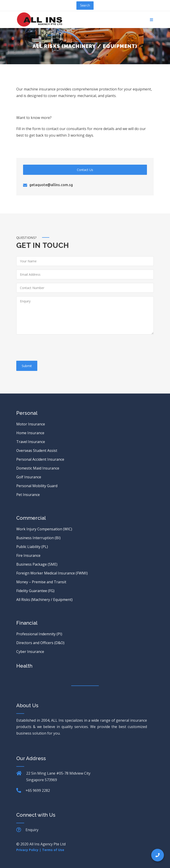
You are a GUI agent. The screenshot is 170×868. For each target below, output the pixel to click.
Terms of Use (53, 850)
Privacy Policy (27, 850)
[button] (158, 855)
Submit (27, 366)
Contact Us (85, 170)
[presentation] (51, 348)
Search (85, 5)
